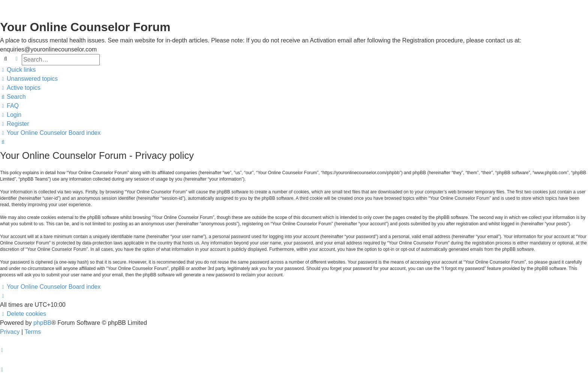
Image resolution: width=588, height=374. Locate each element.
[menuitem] (29, 79)
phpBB (42, 323)
